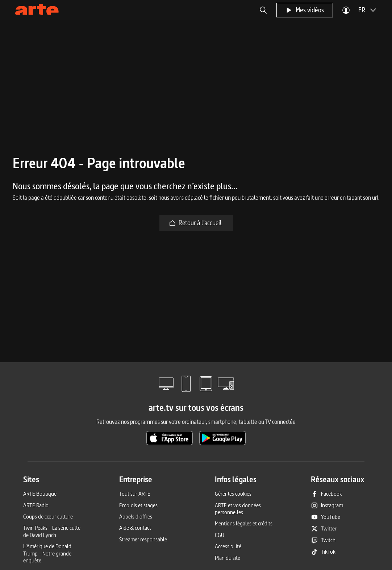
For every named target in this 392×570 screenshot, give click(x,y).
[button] (263, 10)
